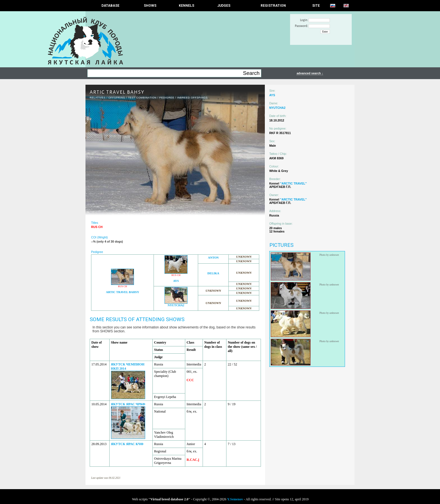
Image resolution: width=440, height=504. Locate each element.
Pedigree (167, 98)
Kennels (187, 6)
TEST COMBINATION (142, 98)
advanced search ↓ (310, 73)
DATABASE (110, 6)
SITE (316, 6)
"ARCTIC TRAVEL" (293, 183)
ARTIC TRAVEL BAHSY (122, 292)
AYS (176, 281)
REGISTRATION (273, 6)
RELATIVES (98, 98)
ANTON (213, 258)
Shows (150, 6)
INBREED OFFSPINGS (192, 98)
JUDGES (224, 6)
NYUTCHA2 (176, 305)
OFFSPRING (117, 98)
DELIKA (213, 273)
